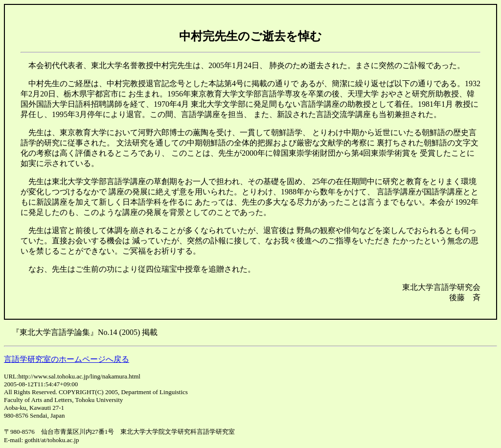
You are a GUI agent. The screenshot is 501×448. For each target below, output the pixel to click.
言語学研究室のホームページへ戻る (67, 359)
